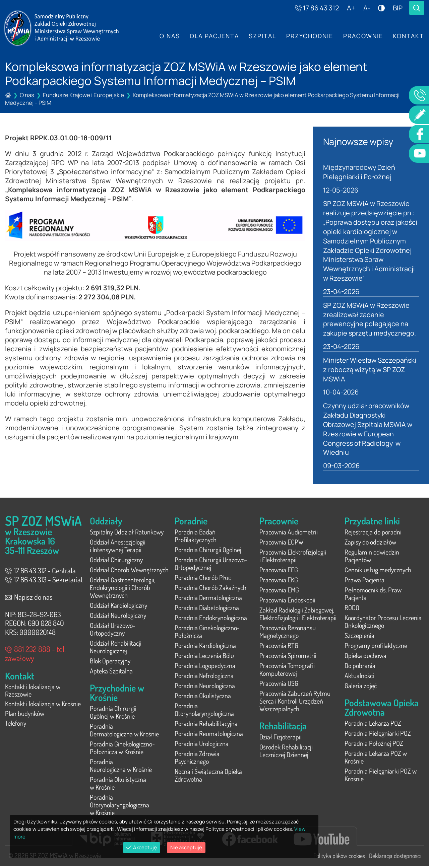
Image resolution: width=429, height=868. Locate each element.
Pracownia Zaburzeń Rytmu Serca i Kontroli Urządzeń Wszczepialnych (295, 703)
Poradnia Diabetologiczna (207, 609)
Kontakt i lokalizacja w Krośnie (43, 706)
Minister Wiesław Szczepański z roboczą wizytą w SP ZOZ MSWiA (370, 371)
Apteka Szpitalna (111, 672)
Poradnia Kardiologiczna (205, 647)
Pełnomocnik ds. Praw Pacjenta (373, 595)
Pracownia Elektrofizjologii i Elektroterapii (293, 557)
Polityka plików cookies (339, 857)
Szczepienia (359, 637)
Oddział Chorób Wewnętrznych (129, 571)
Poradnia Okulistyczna (203, 697)
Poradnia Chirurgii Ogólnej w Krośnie (113, 714)
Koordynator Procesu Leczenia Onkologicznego (383, 623)
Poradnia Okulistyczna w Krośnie (118, 785)
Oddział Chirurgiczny (116, 561)
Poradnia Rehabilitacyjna (206, 725)
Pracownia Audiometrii (289, 533)
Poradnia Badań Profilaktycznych (196, 537)
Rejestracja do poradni (373, 533)
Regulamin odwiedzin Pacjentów (372, 557)
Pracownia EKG (279, 581)
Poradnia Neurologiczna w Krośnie (121, 767)
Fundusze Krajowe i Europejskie (83, 95)
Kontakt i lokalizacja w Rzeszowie (33, 692)
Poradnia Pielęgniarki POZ (378, 735)
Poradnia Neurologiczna (205, 687)
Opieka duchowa (365, 657)
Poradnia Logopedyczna (205, 667)
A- (367, 8)
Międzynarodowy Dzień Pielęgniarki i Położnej (359, 172)
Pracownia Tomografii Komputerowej (287, 671)
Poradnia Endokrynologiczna (211, 619)
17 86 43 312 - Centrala (40, 572)
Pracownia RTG (279, 647)
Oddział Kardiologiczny (118, 607)
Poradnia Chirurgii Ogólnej (208, 551)
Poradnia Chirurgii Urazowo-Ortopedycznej (211, 565)
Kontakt (408, 36)
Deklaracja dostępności (395, 857)
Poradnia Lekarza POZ (373, 725)
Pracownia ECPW (282, 544)
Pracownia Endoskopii (287, 601)
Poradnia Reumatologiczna (209, 735)
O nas (169, 36)
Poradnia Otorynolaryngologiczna (204, 711)
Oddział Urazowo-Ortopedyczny (113, 631)
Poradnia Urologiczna (202, 745)
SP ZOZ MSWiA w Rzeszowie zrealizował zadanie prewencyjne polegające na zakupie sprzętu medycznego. (370, 320)
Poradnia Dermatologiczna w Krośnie (124, 732)
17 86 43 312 (317, 8)
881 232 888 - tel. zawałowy (35, 655)
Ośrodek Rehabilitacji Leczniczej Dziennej (286, 752)
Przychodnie (309, 36)
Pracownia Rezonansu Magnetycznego (288, 633)
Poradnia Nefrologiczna (204, 677)
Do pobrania (360, 667)
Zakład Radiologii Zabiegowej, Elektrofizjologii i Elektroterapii (298, 615)
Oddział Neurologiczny (118, 617)
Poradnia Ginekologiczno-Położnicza (207, 633)
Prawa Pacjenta (364, 581)
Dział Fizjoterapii (281, 738)
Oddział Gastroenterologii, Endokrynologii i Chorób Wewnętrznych (122, 589)
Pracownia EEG (279, 571)
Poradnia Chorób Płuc (203, 579)
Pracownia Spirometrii (288, 657)
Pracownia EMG (279, 591)
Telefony (16, 726)
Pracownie (363, 36)
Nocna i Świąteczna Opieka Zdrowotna (208, 777)
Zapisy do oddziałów (370, 544)
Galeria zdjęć (361, 687)
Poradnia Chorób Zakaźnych (210, 589)
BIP (398, 8)
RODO (352, 609)
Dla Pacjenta (214, 36)
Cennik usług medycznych (378, 571)
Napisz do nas (29, 598)
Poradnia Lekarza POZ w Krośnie (376, 759)
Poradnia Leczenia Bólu (204, 657)
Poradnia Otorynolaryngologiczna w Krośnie (119, 806)
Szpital (262, 36)
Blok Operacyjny (110, 662)
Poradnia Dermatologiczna (208, 599)
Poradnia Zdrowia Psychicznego (197, 759)
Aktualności (359, 677)
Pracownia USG (279, 685)
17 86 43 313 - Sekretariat (44, 581)
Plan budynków (25, 716)
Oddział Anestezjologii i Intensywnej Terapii (118, 547)
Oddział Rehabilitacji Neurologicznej (116, 648)
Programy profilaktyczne (376, 647)
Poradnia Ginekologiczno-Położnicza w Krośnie (122, 749)
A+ (351, 8)
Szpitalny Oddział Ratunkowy (127, 533)
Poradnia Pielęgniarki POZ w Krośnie (381, 776)
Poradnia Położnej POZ (374, 745)
